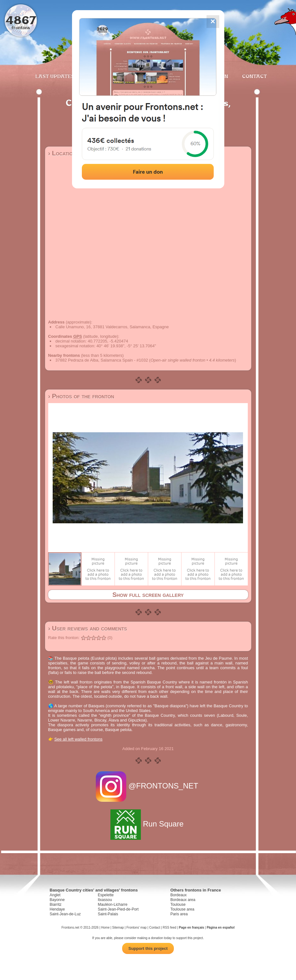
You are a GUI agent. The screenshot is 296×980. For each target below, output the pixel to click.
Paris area (179, 914)
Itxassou (105, 900)
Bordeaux (178, 895)
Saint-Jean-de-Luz (65, 914)
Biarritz (56, 905)
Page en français (191, 928)
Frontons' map (136, 928)
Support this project (148, 948)
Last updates (55, 76)
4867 (21, 20)
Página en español (220, 928)
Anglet (55, 895)
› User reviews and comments (88, 628)
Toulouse (178, 905)
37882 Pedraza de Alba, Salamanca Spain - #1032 (102, 360)
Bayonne (57, 900)
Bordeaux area (183, 900)
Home (105, 928)
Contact (254, 76)
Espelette (106, 895)
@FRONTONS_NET (148, 786)
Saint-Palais (108, 914)
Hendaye (57, 909)
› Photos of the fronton (81, 396)
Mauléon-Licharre (112, 905)
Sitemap (118, 928)
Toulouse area (182, 909)
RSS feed (170, 928)
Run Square (148, 824)
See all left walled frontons (78, 739)
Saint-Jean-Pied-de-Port (118, 909)
